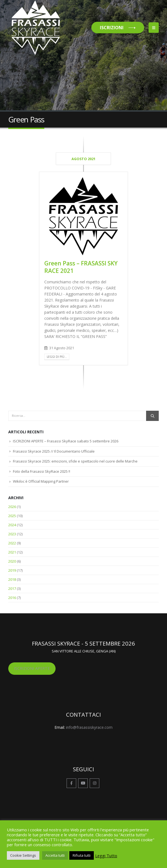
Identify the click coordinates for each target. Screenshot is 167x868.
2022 (12, 543)
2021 (12, 552)
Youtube (83, 783)
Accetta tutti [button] (55, 855)
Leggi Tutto (106, 856)
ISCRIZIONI (112, 28)
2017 (12, 588)
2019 (12, 570)
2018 (12, 579)
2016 (12, 598)
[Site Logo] (36, 28)
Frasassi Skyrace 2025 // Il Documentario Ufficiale (54, 451)
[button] (154, 28)
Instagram (95, 783)
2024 (12, 525)
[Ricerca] (152, 416)
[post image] (84, 216)
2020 (12, 561)
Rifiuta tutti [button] (82, 855)
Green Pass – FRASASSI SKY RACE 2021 (81, 267)
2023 (12, 534)
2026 (12, 507)
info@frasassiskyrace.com (89, 727)
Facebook (71, 783)
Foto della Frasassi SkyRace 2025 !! (42, 471)
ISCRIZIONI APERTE (32, 668)
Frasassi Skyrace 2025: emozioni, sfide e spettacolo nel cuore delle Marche (75, 461)
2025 (12, 516)
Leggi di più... (57, 357)
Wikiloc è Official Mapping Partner (41, 481)
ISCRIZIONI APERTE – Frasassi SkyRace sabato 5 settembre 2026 (66, 441)
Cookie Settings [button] (23, 855)
